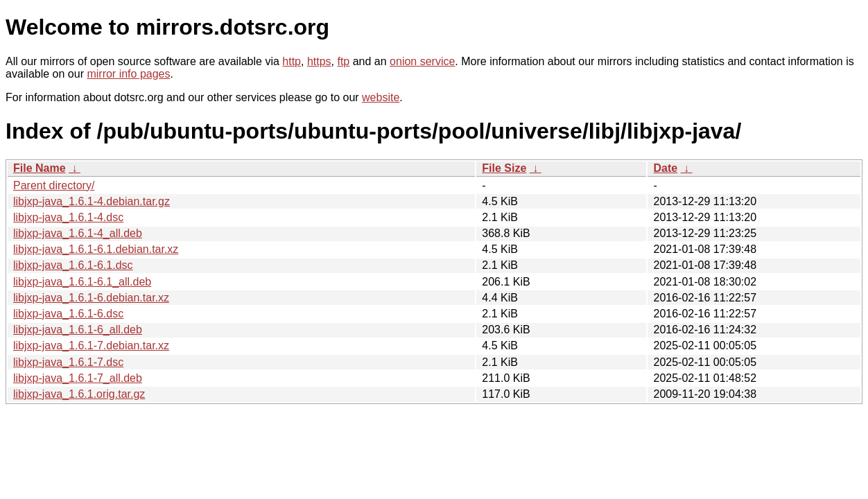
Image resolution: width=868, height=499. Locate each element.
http (292, 61)
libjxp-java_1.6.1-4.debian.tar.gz (92, 201)
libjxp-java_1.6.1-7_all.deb (78, 378)
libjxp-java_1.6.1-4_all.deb (78, 233)
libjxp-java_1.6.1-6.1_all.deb (82, 282)
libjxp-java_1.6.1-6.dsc (68, 314)
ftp (343, 61)
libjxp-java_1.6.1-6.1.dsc (73, 265)
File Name (40, 168)
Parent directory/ (54, 185)
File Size (504, 168)
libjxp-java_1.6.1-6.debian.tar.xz (91, 298)
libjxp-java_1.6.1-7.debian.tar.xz (91, 345)
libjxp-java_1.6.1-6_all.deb (78, 330)
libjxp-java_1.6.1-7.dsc (68, 362)
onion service (422, 61)
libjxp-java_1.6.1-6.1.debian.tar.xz (96, 249)
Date (665, 168)
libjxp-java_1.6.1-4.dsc (68, 217)
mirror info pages (128, 74)
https (319, 61)
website (381, 97)
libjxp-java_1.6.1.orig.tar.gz (79, 394)
